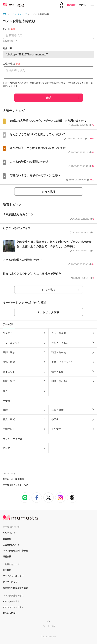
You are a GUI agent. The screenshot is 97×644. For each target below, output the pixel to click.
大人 (5, 391)
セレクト (8, 448)
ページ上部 (49, 626)
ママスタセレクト (11, 601)
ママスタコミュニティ (13, 607)
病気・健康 (9, 362)
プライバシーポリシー (13, 576)
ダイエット (9, 372)
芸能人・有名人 (60, 343)
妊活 (5, 410)
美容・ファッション (62, 362)
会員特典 (7, 539)
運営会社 (7, 557)
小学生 (55, 419)
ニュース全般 (59, 333)
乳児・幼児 (9, 419)
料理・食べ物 (59, 352)
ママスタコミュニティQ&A (16, 485)
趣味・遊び (9, 381)
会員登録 (71, 5)
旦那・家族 (9, 352)
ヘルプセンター (10, 533)
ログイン (83, 5)
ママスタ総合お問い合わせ (15, 551)
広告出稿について (11, 545)
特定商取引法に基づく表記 (15, 588)
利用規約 (7, 570)
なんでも (8, 333)
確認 (49, 98)
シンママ (56, 429)
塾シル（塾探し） (11, 613)
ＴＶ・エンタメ (11, 343)
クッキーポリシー (11, 582)
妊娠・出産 (57, 410)
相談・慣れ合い (60, 381)
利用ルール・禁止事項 (13, 479)
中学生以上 (9, 429)
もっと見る (49, 192)
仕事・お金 (57, 372)
